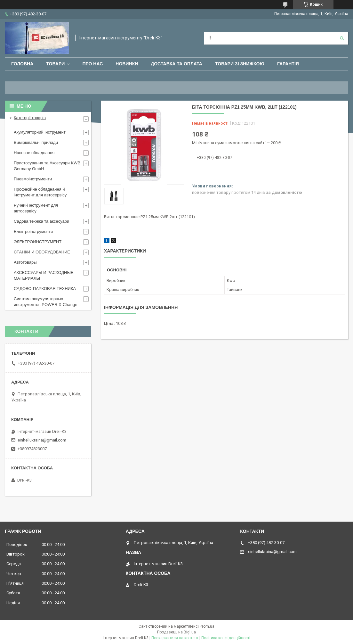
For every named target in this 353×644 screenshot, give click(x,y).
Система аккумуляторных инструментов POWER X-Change (46, 302)
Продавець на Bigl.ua (176, 632)
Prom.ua (207, 626)
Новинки (127, 64)
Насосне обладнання (34, 153)
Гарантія (288, 64)
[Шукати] (342, 38)
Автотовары (25, 262)
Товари (55, 64)
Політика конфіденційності (226, 638)
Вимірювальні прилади (36, 142)
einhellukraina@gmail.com (42, 440)
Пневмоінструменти (33, 179)
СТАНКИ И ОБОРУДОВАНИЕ (42, 252)
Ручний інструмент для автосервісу (36, 208)
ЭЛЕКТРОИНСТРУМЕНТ (38, 242)
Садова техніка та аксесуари (41, 221)
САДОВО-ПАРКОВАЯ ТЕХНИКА (45, 289)
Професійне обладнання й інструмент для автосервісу (40, 192)
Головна (22, 64)
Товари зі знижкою (240, 64)
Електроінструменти (33, 231)
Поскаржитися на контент (175, 638)
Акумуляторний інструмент (40, 132)
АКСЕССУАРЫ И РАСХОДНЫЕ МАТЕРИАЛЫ (44, 275)
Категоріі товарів (30, 118)
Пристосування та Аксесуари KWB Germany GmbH (47, 166)
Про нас (92, 64)
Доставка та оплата (176, 64)
